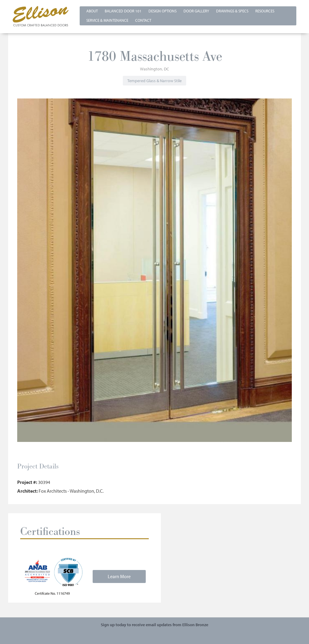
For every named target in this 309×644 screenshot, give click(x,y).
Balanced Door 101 (123, 11)
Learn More (119, 576)
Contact (143, 20)
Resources (265, 11)
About (92, 11)
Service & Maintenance (107, 20)
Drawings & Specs (232, 11)
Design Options (162, 11)
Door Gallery (196, 11)
